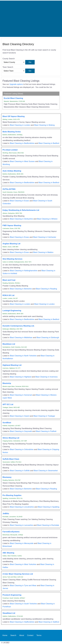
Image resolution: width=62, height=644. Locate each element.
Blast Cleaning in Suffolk (20, 471)
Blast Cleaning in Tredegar (44, 416)
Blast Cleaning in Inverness (47, 377)
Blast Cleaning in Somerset (21, 395)
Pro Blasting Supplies (12, 495)
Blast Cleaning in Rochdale (48, 525)
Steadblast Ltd (9, 613)
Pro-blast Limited (10, 150)
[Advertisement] (31, 19)
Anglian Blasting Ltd (11, 244)
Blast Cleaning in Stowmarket (46, 471)
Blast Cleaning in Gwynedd (21, 431)
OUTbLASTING (9, 189)
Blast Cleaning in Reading (46, 289)
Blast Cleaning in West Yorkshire (23, 564)
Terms (39, 635)
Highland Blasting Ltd (12, 365)
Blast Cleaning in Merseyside (22, 543)
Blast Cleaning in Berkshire (21, 289)
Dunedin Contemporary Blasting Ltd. (18, 326)
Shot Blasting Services (12, 259)
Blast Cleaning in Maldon (43, 252)
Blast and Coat (9, 280)
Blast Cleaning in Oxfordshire (22, 449)
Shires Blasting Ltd (11, 438)
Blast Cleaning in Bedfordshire (22, 143)
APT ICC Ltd (8, 404)
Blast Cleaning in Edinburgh (48, 337)
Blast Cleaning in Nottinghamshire (24, 271)
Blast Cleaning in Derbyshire (21, 219)
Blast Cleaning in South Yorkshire (23, 604)
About (22, 635)
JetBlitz (6, 513)
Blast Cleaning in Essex (19, 201)
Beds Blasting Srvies (12, 132)
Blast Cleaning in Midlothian (21, 337)
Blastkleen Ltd (9, 344)
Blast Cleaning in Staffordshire (22, 622)
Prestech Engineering (12, 595)
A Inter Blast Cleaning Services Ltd (18, 574)
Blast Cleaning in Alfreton (47, 219)
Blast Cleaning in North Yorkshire (23, 356)
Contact (30, 635)
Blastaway (7, 477)
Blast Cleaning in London (20, 125)
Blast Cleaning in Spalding (49, 507)
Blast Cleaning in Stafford (49, 622)
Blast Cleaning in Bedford (49, 143)
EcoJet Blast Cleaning (13, 98)
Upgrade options (16, 84)
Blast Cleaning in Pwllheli (46, 431)
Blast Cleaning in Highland (21, 377)
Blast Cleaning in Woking (44, 125)
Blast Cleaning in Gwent (20, 416)
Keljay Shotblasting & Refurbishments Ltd (21, 210)
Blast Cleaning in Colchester (45, 237)
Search (13, 635)
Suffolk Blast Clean (11, 459)
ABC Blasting (8, 553)
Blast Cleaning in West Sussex (22, 161)
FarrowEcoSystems (11, 532)
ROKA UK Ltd (8, 295)
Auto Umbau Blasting (12, 171)
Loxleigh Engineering (12, 310)
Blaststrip (7, 383)
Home (5, 635)
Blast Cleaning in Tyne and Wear (23, 585)
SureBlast (7, 423)
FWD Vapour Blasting (12, 225)
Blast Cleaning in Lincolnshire (22, 507)
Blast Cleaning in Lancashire (21, 525)
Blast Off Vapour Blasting (14, 116)
